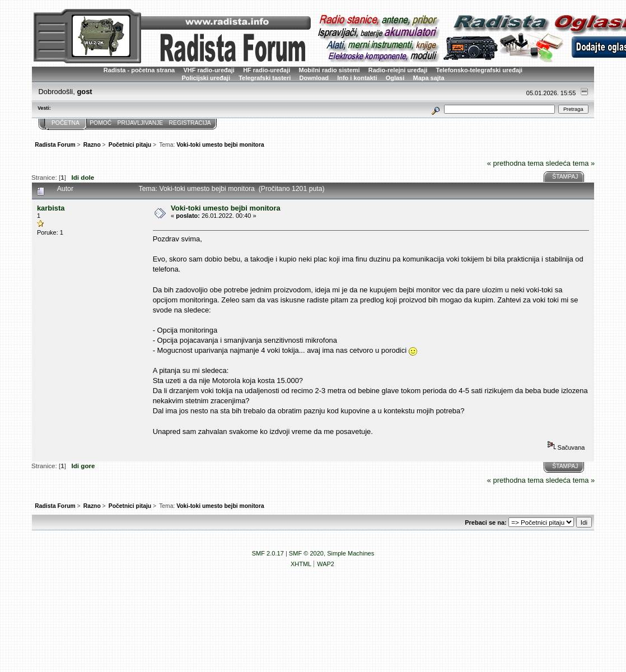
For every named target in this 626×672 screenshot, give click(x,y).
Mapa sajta (429, 78)
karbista (51, 208)
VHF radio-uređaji (209, 70)
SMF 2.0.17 (268, 553)
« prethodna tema (515, 163)
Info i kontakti (357, 78)
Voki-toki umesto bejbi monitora (226, 208)
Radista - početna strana (139, 70)
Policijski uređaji (206, 78)
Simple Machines (351, 553)
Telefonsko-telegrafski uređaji (480, 70)
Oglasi (395, 78)
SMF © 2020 (306, 553)
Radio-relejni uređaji (398, 70)
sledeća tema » (571, 163)
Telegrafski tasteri (265, 78)
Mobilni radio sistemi (330, 70)
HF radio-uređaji (267, 70)
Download (314, 78)
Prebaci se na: (485, 522)
